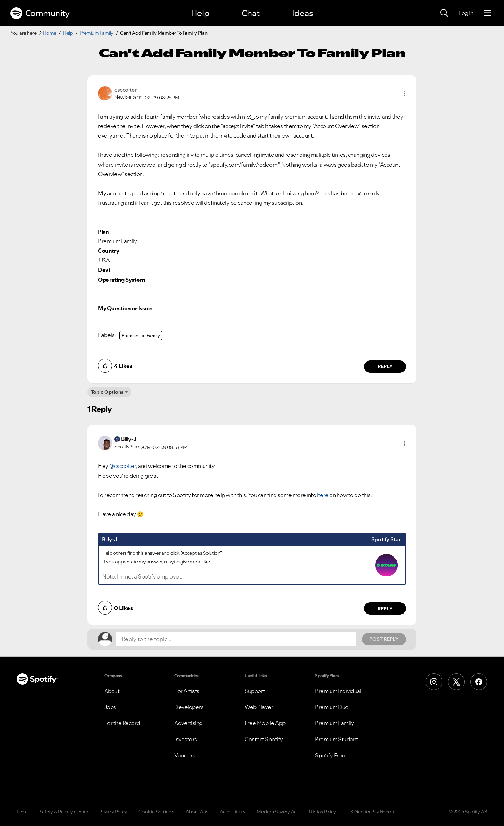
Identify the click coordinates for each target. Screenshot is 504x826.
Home (50, 33)
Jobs (110, 707)
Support (255, 691)
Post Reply (384, 639)
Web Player (259, 707)
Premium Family (97, 33)
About (112, 691)
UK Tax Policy (323, 812)
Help (200, 13)
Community (40, 13)
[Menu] (488, 13)
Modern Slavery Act (277, 812)
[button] (404, 93)
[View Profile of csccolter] (126, 90)
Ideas (302, 13)
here (323, 495)
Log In (466, 13)
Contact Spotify (264, 739)
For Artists (187, 691)
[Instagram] (434, 682)
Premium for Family (141, 335)
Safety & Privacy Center (64, 812)
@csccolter (122, 466)
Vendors (185, 755)
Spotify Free (330, 755)
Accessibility (233, 812)
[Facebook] (479, 682)
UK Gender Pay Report (371, 812)
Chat (251, 13)
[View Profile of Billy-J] (129, 439)
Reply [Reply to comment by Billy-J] (385, 609)
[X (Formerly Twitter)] (456, 682)
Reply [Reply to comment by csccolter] (385, 366)
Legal (23, 812)
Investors (186, 739)
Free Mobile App (265, 723)
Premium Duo (332, 707)
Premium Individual (338, 691)
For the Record (122, 723)
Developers (189, 707)
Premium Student (337, 739)
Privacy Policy (113, 812)
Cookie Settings (156, 812)
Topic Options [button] (107, 392)
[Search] (444, 13)
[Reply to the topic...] (236, 639)
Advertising (188, 723)
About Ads (197, 812)
